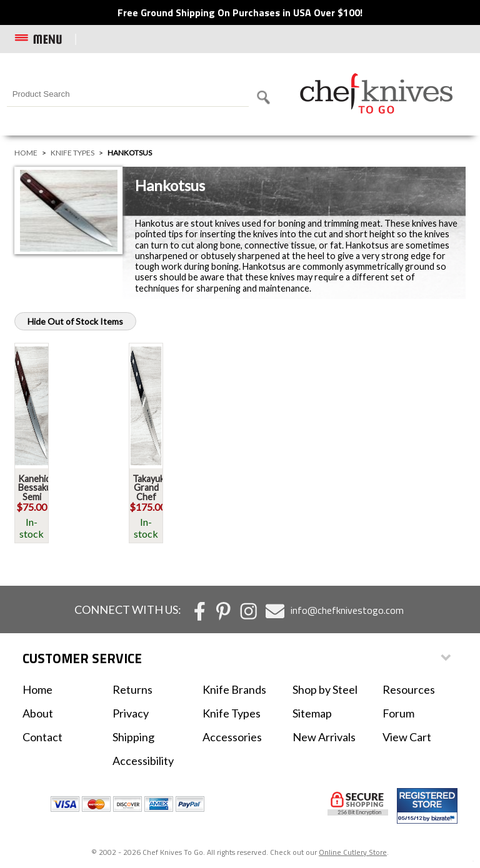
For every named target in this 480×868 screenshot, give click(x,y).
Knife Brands (234, 689)
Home (26, 153)
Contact (42, 737)
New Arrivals (324, 737)
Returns (132, 689)
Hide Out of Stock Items (75, 321)
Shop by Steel (325, 689)
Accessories (232, 737)
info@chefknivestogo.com (347, 610)
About (38, 713)
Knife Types (72, 153)
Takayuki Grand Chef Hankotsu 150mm (152, 497)
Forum (398, 713)
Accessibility (143, 761)
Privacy (131, 713)
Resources (409, 689)
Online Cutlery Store (353, 852)
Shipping (133, 737)
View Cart (407, 737)
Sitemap (312, 713)
